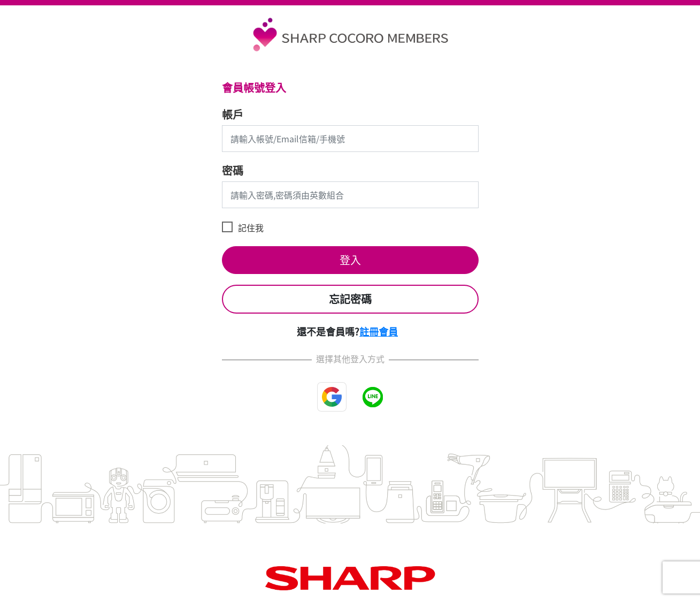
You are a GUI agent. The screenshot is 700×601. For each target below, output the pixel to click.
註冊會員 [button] (379, 331)
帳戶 (233, 114)
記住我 (251, 227)
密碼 (233, 170)
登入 (350, 260)
